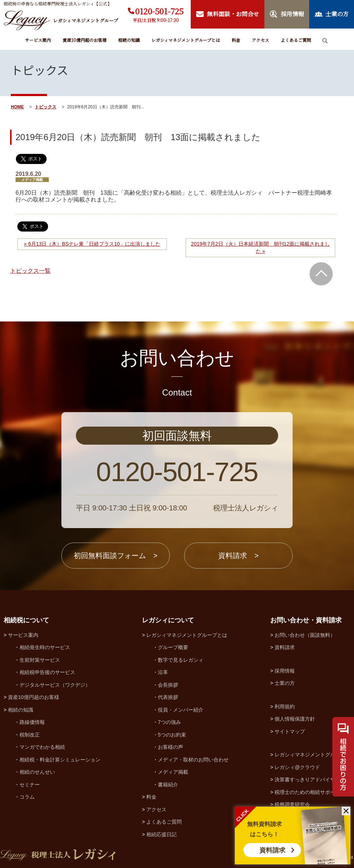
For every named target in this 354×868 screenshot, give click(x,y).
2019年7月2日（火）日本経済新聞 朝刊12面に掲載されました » (260, 247)
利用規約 (285, 707)
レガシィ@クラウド (297, 767)
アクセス (260, 40)
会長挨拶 (168, 685)
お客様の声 (170, 747)
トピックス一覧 (30, 271)
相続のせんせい (37, 772)
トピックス (46, 107)
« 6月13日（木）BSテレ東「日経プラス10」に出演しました (92, 244)
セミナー (30, 785)
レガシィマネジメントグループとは (186, 40)
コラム (27, 797)
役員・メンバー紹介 (181, 710)
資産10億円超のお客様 (85, 40)
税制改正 (30, 735)
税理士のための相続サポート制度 (312, 792)
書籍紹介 (168, 785)
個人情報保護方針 (295, 719)
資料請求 (272, 850)
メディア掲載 (173, 772)
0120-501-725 (159, 11)
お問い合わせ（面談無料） (305, 635)
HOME (17, 107)
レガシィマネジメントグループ (310, 755)
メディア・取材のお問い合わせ (193, 760)
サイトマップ (290, 731)
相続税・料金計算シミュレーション (60, 760)
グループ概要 (173, 647)
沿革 (163, 672)
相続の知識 (129, 40)
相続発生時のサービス (45, 647)
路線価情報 (32, 722)
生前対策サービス (40, 660)
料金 (236, 40)
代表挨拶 (168, 697)
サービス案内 (38, 40)
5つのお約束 (172, 735)
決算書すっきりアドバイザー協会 (312, 780)
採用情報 (285, 671)
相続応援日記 (161, 834)
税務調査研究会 (292, 804)
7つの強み (169, 722)
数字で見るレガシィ (181, 660)
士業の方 (285, 683)
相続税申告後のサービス (47, 672)
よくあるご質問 (296, 40)
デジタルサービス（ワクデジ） (55, 685)
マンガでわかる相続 (42, 747)
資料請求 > (238, 556)
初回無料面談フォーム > (116, 556)
